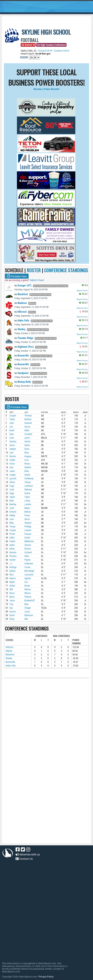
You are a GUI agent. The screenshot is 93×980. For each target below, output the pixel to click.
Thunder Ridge (24, 338)
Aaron (12, 445)
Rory (11, 575)
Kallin (12, 538)
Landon (28, 504)
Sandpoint (21, 373)
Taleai (12, 419)
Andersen (29, 564)
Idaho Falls (22, 321)
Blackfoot (21, 294)
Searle (27, 475)
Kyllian (12, 571)
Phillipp (28, 527)
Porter (12, 534)
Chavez (28, 545)
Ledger (12, 475)
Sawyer (13, 449)
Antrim (27, 442)
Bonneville (22, 356)
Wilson (27, 593)
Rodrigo (13, 567)
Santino (13, 442)
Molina (27, 512)
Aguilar (28, 578)
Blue (26, 604)
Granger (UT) (23, 285)
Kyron (12, 597)
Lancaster (29, 575)
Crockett (28, 434)
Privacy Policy (46, 977)
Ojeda (27, 445)
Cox (26, 582)
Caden (12, 460)
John (12, 423)
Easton (12, 612)
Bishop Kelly (23, 382)
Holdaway (29, 479)
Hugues (28, 456)
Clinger (28, 608)
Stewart (28, 523)
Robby (12, 515)
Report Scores (82, 291)
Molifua (28, 419)
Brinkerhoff (29, 601)
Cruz (26, 460)
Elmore (28, 549)
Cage (12, 486)
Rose (27, 453)
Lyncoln (13, 479)
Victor (12, 464)
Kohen (12, 586)
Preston (13, 556)
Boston (13, 456)
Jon (11, 427)
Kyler (12, 501)
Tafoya (27, 482)
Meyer (27, 508)
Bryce (12, 593)
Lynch (27, 438)
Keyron (12, 578)
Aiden (12, 545)
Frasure (28, 534)
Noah (12, 430)
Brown (27, 586)
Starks (27, 538)
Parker (12, 541)
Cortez (27, 567)
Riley (11, 523)
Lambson (29, 486)
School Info (45, 51)
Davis (27, 449)
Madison (21, 303)
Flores (27, 515)
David (12, 615)
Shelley (20, 329)
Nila (26, 619)
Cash (12, 490)
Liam (12, 438)
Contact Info (62, 51)
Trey (11, 604)
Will (11, 589)
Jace (12, 519)
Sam (11, 467)
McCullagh (29, 571)
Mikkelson (29, 541)
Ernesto (13, 512)
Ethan (12, 549)
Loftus (27, 501)
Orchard (28, 552)
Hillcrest (21, 312)
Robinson (29, 615)
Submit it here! (37, 280)
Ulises (12, 482)
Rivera (27, 464)
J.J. (11, 564)
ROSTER (34, 270)
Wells (27, 430)
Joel (11, 453)
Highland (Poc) (24, 347)
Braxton (13, 552)
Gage (12, 493)
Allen (27, 556)
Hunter (12, 560)
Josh (12, 508)
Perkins (28, 597)
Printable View (17, 276)
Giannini (28, 423)
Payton (28, 560)
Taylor (12, 497)
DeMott (28, 467)
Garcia (27, 427)
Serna (27, 519)
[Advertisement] (33, 817)
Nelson (28, 589)
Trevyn (12, 527)
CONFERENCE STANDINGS (66, 270)
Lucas (27, 612)
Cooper (13, 416)
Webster (28, 490)
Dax (11, 608)
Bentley (13, 504)
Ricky (12, 619)
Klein (27, 471)
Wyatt (12, 582)
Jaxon (12, 471)
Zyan (12, 434)
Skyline (9, 651)
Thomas (28, 416)
